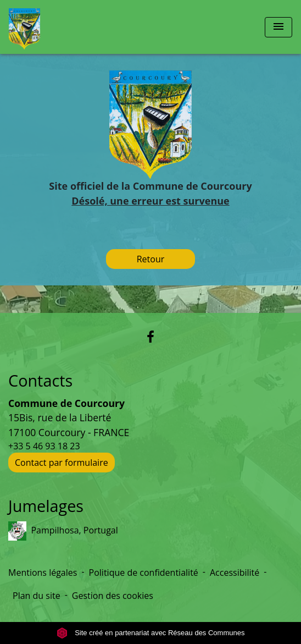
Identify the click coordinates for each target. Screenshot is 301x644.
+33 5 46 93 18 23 (44, 446)
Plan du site (37, 596)
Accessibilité (235, 573)
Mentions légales (43, 573)
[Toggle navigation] (278, 27)
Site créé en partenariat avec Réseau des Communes (151, 633)
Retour (151, 259)
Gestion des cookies (113, 596)
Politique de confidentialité (144, 573)
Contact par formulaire (62, 463)
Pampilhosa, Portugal (63, 531)
